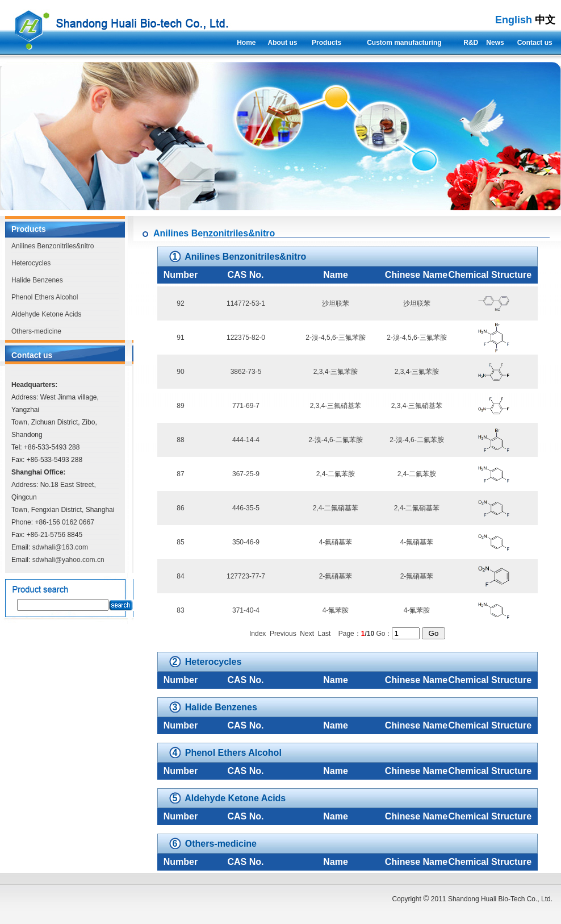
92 (180, 303)
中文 (545, 20)
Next (307, 634)
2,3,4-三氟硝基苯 (336, 406)
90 (180, 372)
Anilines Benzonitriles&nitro (53, 246)
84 (180, 576)
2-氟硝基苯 (336, 576)
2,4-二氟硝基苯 (336, 508)
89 (180, 406)
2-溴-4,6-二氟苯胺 (335, 440)
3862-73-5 (246, 372)
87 (180, 474)
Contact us (535, 43)
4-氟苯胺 (336, 610)
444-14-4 (246, 440)
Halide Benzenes (37, 280)
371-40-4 (246, 610)
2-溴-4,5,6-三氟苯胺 (335, 338)
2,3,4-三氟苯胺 (336, 372)
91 (180, 338)
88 (180, 440)
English (514, 20)
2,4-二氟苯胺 (336, 474)
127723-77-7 (246, 576)
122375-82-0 (246, 338)
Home (246, 43)
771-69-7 (246, 406)
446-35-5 (246, 508)
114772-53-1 (246, 303)
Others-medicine (36, 331)
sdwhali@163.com (60, 547)
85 (180, 542)
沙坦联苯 (336, 303)
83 (180, 610)
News (495, 43)
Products (326, 43)
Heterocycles (31, 263)
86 (180, 508)
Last (325, 634)
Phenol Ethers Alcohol (45, 297)
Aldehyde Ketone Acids (46, 314)
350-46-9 (246, 542)
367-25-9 (246, 474)
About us (283, 43)
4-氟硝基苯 (336, 542)
